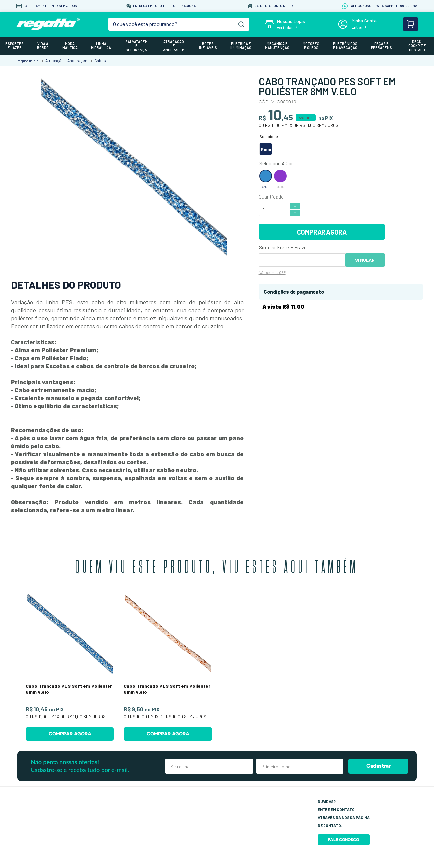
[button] (266, 149)
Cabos (100, 60)
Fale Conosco (344, 840)
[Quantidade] (274, 209)
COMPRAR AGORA (322, 232)
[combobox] (179, 24)
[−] (295, 213)
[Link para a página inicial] (28, 61)
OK (365, 260)
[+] (295, 206)
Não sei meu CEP (272, 273)
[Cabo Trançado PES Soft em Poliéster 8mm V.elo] (70, 666)
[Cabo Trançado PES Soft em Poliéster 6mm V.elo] (168, 666)
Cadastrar (379, 766)
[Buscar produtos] (241, 24)
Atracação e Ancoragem (67, 60)
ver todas (285, 27)
